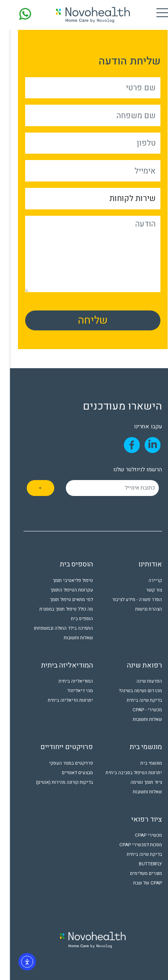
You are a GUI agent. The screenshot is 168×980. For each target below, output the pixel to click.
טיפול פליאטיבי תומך (64, 581)
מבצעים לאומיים (69, 773)
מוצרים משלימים (137, 874)
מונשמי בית (142, 763)
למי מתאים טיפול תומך (63, 600)
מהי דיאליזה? (71, 691)
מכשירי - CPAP (138, 710)
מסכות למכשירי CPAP (132, 845)
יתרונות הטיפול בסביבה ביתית (125, 773)
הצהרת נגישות (140, 609)
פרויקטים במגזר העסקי (62, 763)
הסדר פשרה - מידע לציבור (128, 600)
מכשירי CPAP (140, 835)
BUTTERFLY (142, 864)
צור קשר (145, 590)
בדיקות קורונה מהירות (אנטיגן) (56, 782)
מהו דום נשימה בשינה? (132, 691)
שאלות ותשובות (70, 638)
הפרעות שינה (140, 681)
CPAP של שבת (139, 883)
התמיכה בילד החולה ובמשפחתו (55, 628)
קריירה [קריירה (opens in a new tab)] (146, 581)
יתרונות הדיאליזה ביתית (62, 700)
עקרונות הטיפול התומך (63, 590)
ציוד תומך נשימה (137, 782)
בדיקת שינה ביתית (136, 700)
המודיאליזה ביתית (67, 681)
